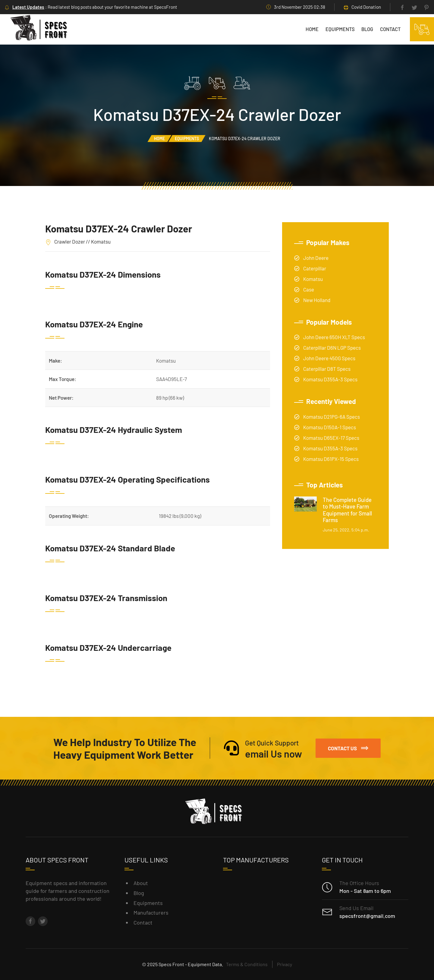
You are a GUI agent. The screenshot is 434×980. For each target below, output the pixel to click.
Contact (390, 29)
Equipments (340, 29)
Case (309, 289)
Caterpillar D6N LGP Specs (332, 348)
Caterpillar (315, 268)
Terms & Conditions (247, 964)
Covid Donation (366, 7)
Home (312, 29)
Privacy (285, 964)
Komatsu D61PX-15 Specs (331, 459)
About (141, 883)
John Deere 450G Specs (329, 358)
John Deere (316, 258)
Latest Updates (28, 7)
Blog (367, 29)
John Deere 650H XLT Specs (334, 337)
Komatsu (313, 279)
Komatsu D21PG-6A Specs (332, 417)
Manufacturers (151, 912)
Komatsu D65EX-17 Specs (331, 438)
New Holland (317, 300)
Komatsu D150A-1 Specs (330, 427)
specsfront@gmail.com (367, 916)
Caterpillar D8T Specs (327, 369)
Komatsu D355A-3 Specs (330, 379)
